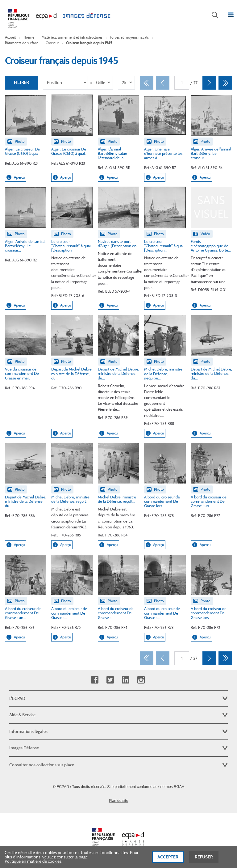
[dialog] (118, 857)
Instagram (141, 680)
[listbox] (66, 83)
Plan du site (119, 801)
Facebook (95, 680)
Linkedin (125, 680)
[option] (66, 83)
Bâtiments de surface (22, 43)
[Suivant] (209, 83)
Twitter (110, 680)
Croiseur (52, 43)
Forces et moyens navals (129, 37)
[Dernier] (225, 83)
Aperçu (16, 178)
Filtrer (21, 83)
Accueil (10, 37)
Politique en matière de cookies (33, 861)
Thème (29, 37)
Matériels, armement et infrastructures (72, 37)
